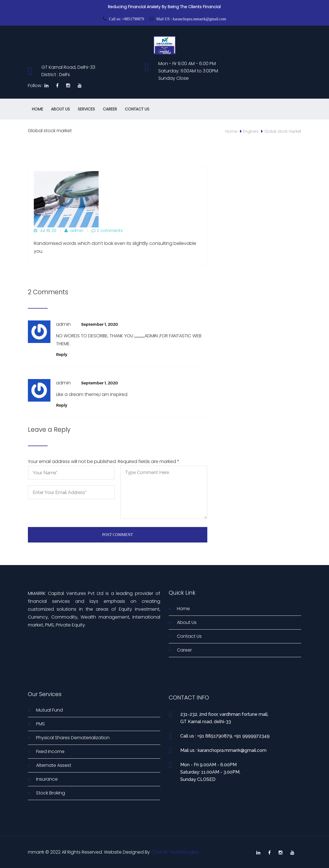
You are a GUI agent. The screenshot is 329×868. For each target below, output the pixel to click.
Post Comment (118, 535)
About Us (60, 109)
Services (86, 109)
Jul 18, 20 (45, 231)
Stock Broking (51, 793)
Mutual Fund (49, 710)
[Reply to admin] (62, 355)
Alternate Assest (54, 765)
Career (110, 109)
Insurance (47, 779)
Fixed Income (50, 751)
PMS (40, 724)
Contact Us (137, 109)
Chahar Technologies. (175, 852)
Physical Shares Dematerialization (73, 738)
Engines (251, 131)
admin (74, 231)
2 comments (107, 231)
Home (37, 109)
